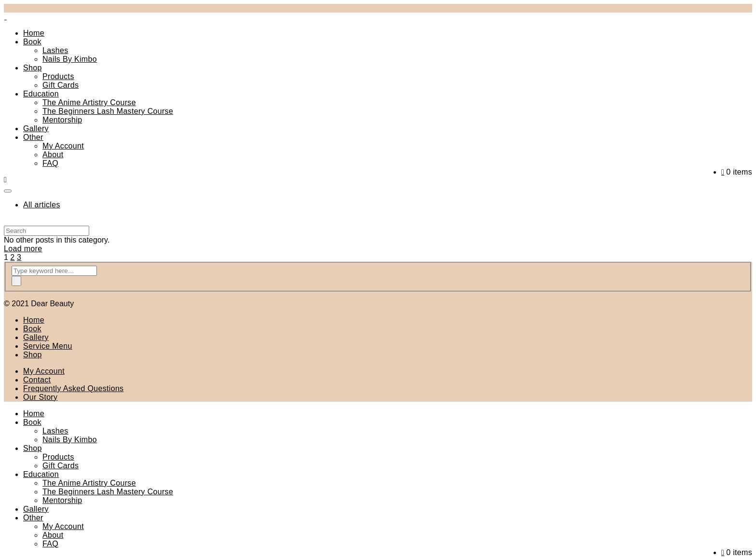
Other (33, 137)
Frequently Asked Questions (73, 388)
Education (41, 94)
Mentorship (62, 120)
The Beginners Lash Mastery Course (108, 111)
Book (32, 42)
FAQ (50, 163)
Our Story (40, 397)
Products (58, 76)
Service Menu (48, 346)
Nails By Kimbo (70, 59)
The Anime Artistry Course (89, 102)
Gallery (36, 129)
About (53, 155)
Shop (33, 68)
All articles (42, 205)
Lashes (55, 50)
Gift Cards (61, 85)
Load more (23, 249)
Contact (37, 380)
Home (34, 33)
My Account (63, 146)
